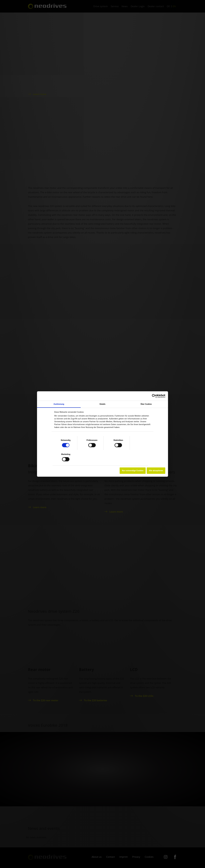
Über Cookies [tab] (142, 404)
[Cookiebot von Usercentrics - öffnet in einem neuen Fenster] (147, 396)
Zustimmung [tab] (63, 404)
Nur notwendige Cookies (126, 471)
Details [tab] (102, 404)
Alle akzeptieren (149, 471)
